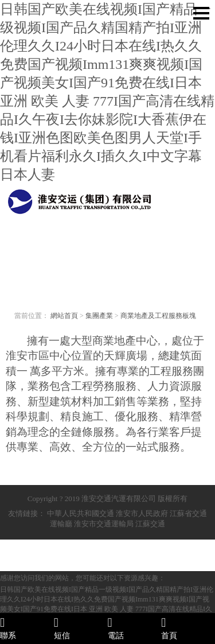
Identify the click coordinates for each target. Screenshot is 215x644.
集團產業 (99, 316)
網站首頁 (64, 316)
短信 (81, 628)
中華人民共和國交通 (81, 513)
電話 (135, 628)
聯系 (27, 628)
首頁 (188, 628)
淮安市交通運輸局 (104, 524)
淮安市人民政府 (142, 513)
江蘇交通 (150, 524)
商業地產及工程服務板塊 (158, 316)
